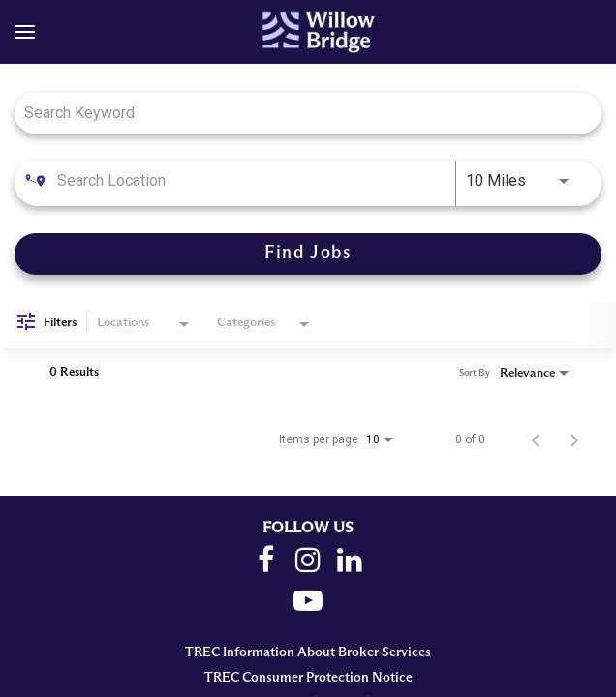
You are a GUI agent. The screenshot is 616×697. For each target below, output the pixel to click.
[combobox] (298, 113)
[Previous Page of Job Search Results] (536, 439)
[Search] (308, 254)
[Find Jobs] (308, 254)
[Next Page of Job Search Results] (574, 439)
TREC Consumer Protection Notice (308, 678)
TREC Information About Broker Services (308, 652)
